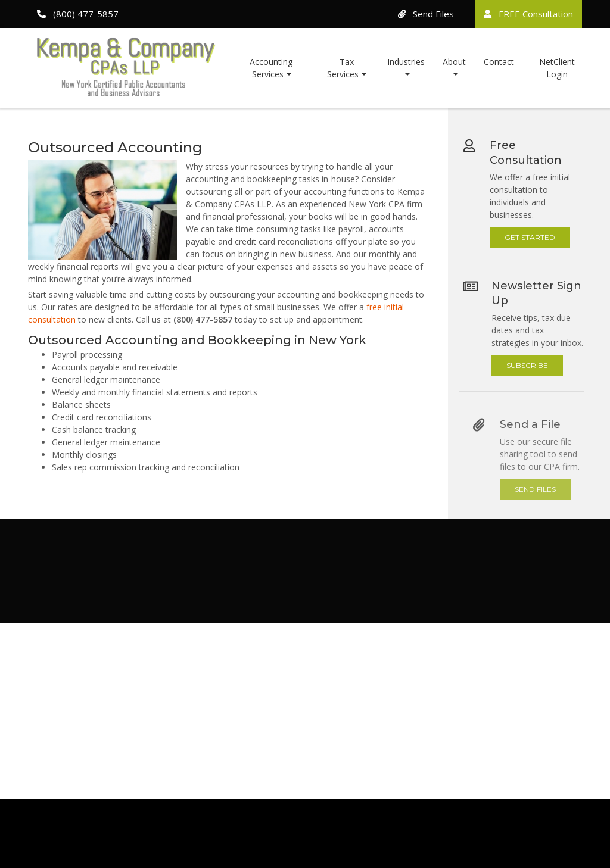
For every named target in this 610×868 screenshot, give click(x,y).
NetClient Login (557, 68)
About (454, 62)
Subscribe (531, 365)
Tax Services (343, 68)
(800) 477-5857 (78, 14)
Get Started (530, 237)
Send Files (426, 14)
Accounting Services (271, 68)
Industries (406, 62)
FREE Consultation (528, 14)
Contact (499, 62)
